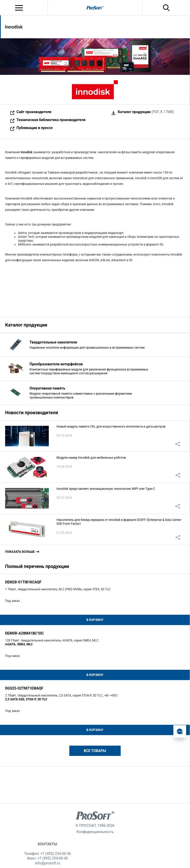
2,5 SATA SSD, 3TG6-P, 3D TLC (26, 699)
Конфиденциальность (95, 832)
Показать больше (20, 552)
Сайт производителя (34, 112)
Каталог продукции (134, 112)
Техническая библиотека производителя (51, 120)
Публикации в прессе (35, 128)
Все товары (95, 751)
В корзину (95, 620)
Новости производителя (32, 413)
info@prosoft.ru (47, 863)
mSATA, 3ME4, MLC (19, 644)
